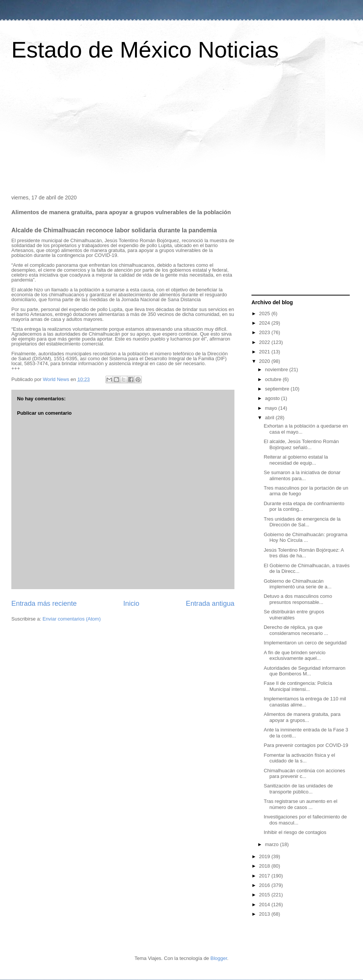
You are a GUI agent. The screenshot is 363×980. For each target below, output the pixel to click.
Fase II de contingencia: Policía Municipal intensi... (298, 686)
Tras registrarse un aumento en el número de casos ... (300, 804)
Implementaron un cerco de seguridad (305, 643)
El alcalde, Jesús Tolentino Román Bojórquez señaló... (301, 444)
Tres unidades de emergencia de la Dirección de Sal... (302, 522)
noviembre (277, 369)
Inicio (131, 604)
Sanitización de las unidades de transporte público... (298, 789)
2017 (265, 876)
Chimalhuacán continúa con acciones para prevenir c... (304, 774)
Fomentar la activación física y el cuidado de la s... (299, 758)
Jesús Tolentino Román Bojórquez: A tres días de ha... (304, 553)
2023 (265, 332)
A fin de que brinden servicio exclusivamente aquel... (294, 656)
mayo (272, 408)
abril (270, 418)
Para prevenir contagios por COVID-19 (306, 745)
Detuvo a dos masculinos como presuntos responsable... (298, 599)
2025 (265, 313)
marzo (273, 844)
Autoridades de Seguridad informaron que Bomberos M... (304, 671)
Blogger (219, 958)
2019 (265, 856)
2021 (265, 352)
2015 (265, 895)
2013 (265, 914)
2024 (265, 323)
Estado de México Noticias (145, 50)
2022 (265, 342)
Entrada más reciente (44, 604)
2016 (265, 885)
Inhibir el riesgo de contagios (295, 832)
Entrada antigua (210, 604)
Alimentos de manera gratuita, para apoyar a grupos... (302, 717)
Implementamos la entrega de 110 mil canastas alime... (305, 702)
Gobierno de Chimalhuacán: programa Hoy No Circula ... (305, 537)
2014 (265, 905)
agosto (273, 398)
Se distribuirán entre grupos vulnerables (294, 615)
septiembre (278, 389)
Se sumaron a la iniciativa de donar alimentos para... (302, 475)
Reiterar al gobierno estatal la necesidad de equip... (296, 460)
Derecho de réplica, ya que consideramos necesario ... (296, 630)
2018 (265, 866)
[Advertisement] (181, 130)
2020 (265, 361)
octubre (274, 379)
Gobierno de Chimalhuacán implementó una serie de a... (297, 584)
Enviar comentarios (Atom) (71, 619)
